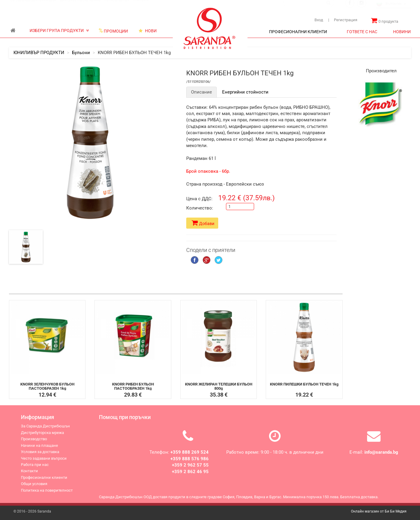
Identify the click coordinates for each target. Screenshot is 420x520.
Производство (117, 6)
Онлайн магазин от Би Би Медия (379, 511)
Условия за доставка (40, 455)
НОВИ (148, 31)
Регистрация (343, 20)
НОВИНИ (402, 32)
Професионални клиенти (44, 480)
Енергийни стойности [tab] (245, 92)
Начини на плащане (39, 448)
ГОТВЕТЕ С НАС (362, 32)
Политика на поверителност (47, 493)
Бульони (81, 53)
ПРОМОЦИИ (113, 31)
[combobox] (393, 10)
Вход (319, 20)
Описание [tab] (201, 92)
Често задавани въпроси (44, 461)
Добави (203, 223)
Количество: (200, 208)
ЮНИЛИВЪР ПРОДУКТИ (39, 53)
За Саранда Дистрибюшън (33, 6)
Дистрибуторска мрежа (80, 6)
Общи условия (34, 487)
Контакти (141, 6)
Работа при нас (35, 468)
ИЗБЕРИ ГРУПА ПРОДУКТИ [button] (59, 30)
